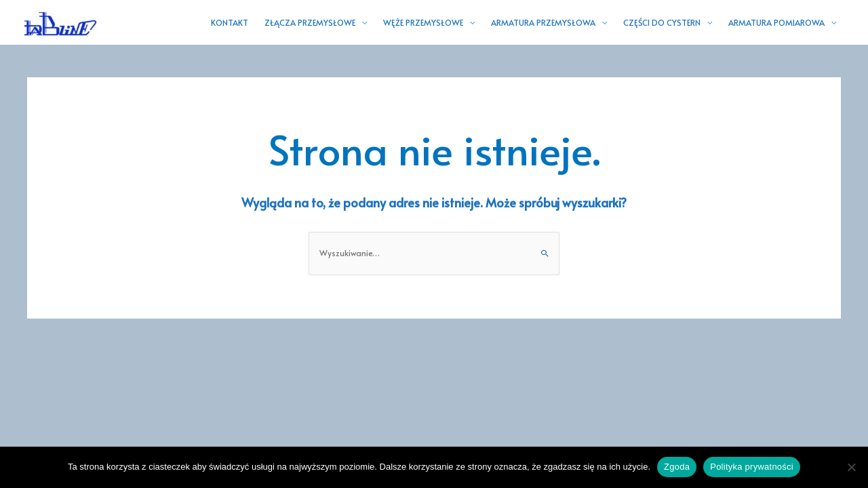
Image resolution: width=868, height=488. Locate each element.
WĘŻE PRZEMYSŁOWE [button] (423, 22)
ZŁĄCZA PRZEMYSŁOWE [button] (310, 22)
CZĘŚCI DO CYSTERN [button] (662, 22)
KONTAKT (230, 22)
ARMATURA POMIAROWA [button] (776, 22)
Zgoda (677, 467)
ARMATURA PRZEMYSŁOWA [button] (543, 22)
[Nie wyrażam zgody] (851, 467)
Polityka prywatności (752, 467)
